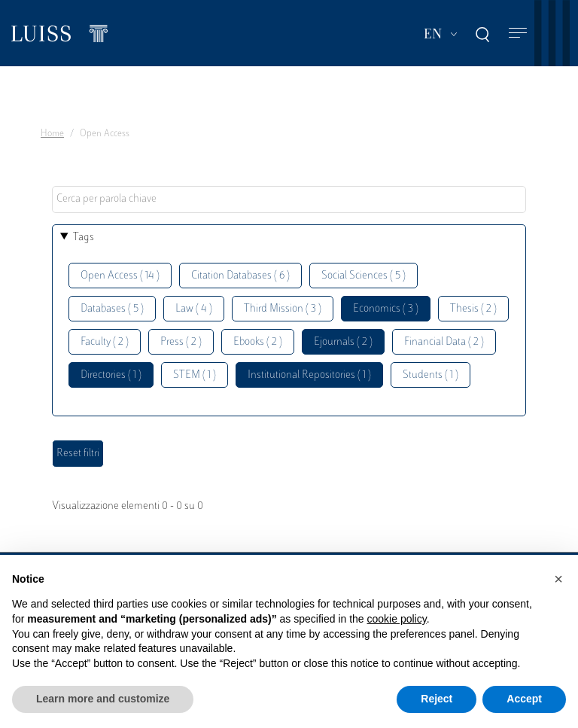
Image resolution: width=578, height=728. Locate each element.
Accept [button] (524, 699)
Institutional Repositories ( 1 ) (309, 375)
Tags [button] (84, 238)
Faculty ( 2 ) (105, 342)
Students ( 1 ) (430, 375)
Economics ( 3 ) (386, 309)
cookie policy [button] (397, 619)
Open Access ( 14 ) (120, 276)
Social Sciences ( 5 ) (364, 276)
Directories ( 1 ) (111, 375)
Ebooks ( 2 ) (258, 342)
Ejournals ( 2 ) (343, 342)
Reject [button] (437, 699)
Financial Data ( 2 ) (444, 342)
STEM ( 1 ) (195, 375)
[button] (558, 579)
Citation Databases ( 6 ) (240, 276)
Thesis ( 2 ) (473, 309)
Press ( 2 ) (181, 342)
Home (52, 134)
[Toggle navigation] (518, 34)
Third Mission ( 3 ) (283, 309)
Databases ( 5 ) (112, 309)
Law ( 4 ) (194, 309)
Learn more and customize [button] (103, 699)
